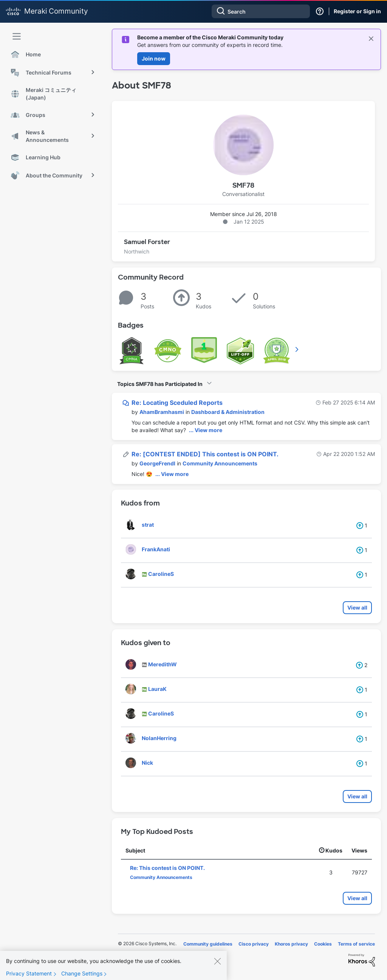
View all (357, 607)
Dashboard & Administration (228, 412)
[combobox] (261, 11)
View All (297, 349)
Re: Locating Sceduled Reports (177, 403)
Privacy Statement (29, 976)
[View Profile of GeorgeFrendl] (157, 463)
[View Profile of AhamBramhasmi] (162, 412)
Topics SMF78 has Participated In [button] (160, 384)
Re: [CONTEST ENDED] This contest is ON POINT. (205, 454)
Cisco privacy (254, 944)
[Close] (217, 963)
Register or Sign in (357, 11)
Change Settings (82, 976)
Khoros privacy (291, 944)
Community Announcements (220, 463)
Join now (154, 58)
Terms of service (356, 944)
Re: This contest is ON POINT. (167, 868)
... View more (206, 430)
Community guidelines (208, 944)
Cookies (323, 944)
